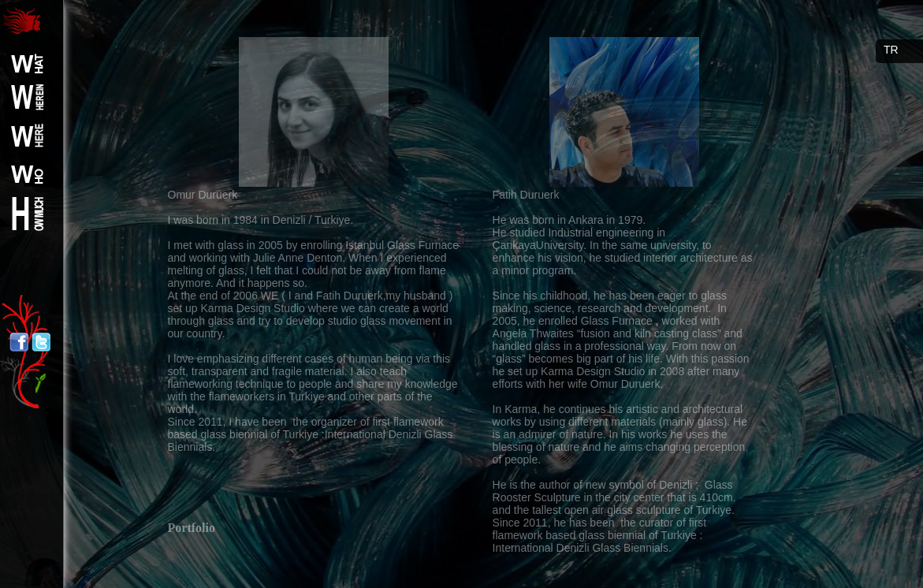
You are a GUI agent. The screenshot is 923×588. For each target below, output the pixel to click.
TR (891, 50)
